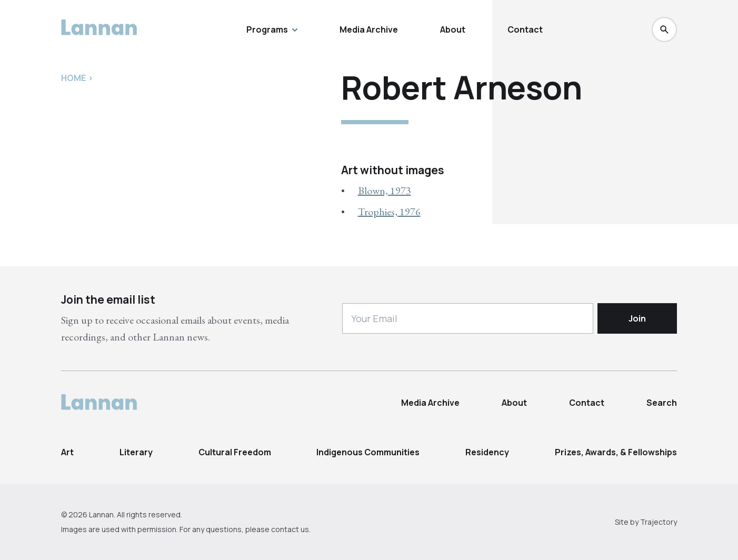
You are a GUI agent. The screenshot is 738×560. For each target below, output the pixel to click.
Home (73, 78)
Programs (272, 29)
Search (662, 403)
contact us (290, 529)
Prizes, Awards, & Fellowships (616, 452)
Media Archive (369, 29)
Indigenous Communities (368, 452)
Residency (487, 452)
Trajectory (659, 522)
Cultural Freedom (235, 452)
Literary (136, 452)
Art (67, 452)
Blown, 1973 (385, 191)
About (453, 29)
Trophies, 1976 (389, 212)
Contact (525, 29)
